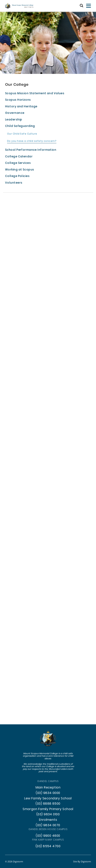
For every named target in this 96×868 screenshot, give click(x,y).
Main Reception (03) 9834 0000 (48, 790)
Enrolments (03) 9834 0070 (48, 823)
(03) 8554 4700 (48, 846)
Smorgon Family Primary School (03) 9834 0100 (48, 812)
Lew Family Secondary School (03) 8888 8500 (48, 801)
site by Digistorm (82, 861)
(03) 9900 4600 (48, 836)
